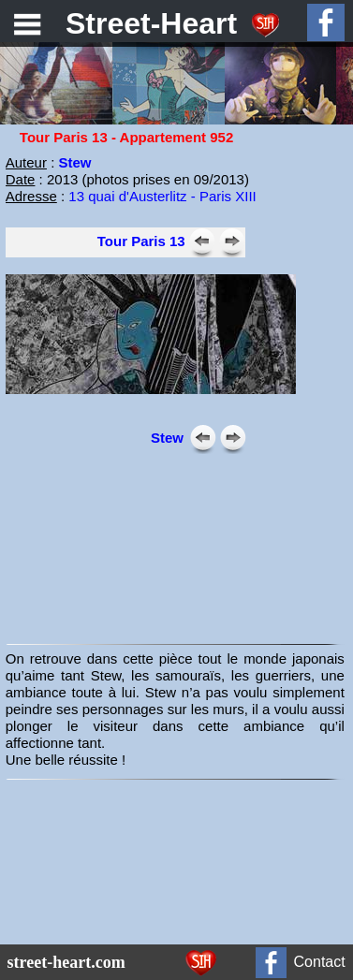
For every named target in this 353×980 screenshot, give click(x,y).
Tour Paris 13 (141, 241)
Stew (167, 438)
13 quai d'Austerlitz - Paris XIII (162, 196)
